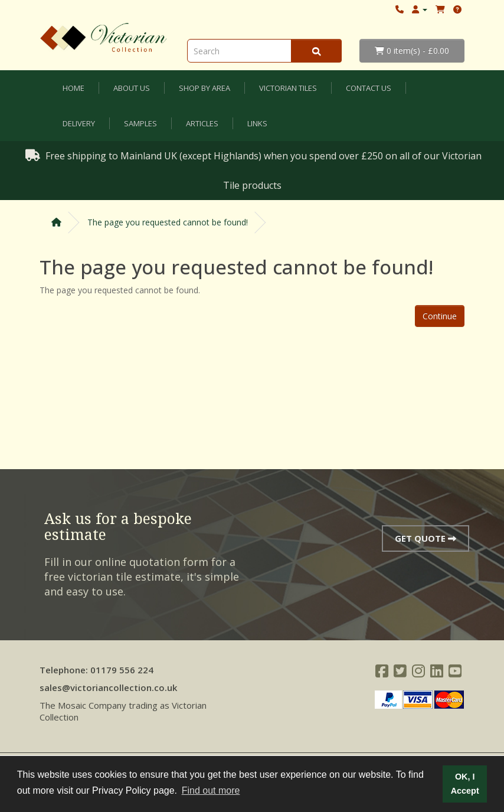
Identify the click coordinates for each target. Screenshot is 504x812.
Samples (140, 123)
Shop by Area (204, 88)
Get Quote (426, 538)
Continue (440, 316)
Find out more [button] (211, 790)
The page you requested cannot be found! (168, 222)
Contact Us (369, 88)
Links (257, 123)
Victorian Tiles (288, 88)
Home (73, 88)
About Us (132, 88)
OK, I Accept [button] (465, 784)
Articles (202, 123)
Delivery (79, 123)
